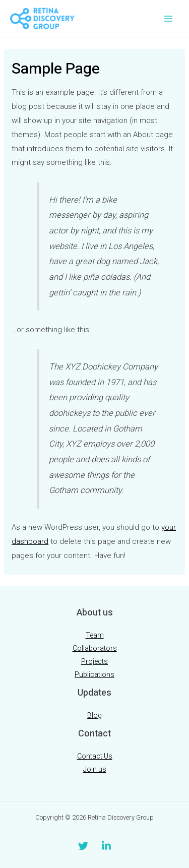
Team (95, 635)
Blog (94, 715)
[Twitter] (83, 846)
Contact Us (95, 756)
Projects (94, 661)
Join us (95, 769)
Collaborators (95, 648)
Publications (94, 674)
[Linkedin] (106, 846)
